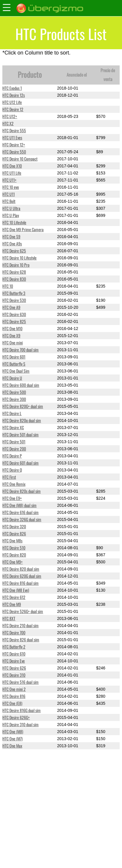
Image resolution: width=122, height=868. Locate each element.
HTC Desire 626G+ (16, 717)
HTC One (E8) (12, 703)
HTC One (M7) (13, 739)
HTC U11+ (9, 180)
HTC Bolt (9, 201)
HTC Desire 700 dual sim (20, 350)
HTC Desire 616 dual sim (20, 512)
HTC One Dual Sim (16, 371)
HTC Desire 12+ (14, 145)
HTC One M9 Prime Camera (23, 229)
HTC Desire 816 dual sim (20, 583)
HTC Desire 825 (14, 321)
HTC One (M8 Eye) (16, 590)
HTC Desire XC (13, 427)
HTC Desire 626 (14, 668)
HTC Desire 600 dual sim (21, 385)
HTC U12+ (10, 116)
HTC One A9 (11, 307)
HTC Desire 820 (14, 555)
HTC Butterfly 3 (14, 293)
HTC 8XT (9, 618)
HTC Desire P (12, 456)
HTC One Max (12, 746)
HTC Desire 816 (14, 696)
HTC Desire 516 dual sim (20, 682)
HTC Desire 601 (14, 357)
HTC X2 (8, 123)
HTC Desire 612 (14, 597)
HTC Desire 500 (14, 392)
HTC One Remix (14, 484)
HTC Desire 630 (14, 314)
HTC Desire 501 (14, 442)
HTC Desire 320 (14, 526)
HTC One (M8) (13, 731)
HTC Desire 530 (14, 300)
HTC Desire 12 (13, 109)
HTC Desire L (12, 413)
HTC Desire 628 (14, 272)
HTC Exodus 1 (12, 88)
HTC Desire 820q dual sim (22, 420)
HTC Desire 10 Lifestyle (19, 258)
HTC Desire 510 (14, 548)
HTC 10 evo (11, 187)
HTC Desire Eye (14, 661)
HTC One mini (13, 343)
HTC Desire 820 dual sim (21, 569)
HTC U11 (9, 194)
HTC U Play (11, 215)
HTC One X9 (11, 335)
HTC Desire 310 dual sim (20, 724)
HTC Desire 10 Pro (16, 265)
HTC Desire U (12, 378)
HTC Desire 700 (14, 632)
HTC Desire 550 (14, 152)
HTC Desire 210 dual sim (20, 625)
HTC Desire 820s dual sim (22, 491)
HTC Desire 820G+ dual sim (23, 406)
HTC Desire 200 (14, 449)
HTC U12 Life (12, 102)
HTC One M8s (12, 541)
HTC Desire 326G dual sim (22, 519)
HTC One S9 (11, 236)
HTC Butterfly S (14, 364)
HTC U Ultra (11, 208)
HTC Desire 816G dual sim (22, 710)
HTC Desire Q (12, 470)
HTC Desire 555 (14, 130)
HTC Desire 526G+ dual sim (23, 611)
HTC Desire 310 (14, 675)
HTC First (9, 477)
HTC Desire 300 (14, 399)
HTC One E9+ (12, 498)
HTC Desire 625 (14, 251)
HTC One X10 (12, 166)
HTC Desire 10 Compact (20, 159)
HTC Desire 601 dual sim (20, 463)
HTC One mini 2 (14, 689)
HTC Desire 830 (14, 279)
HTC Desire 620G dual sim (22, 576)
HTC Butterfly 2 (14, 647)
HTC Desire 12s (14, 95)
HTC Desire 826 (14, 533)
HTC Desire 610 (14, 654)
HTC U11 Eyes (12, 137)
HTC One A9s (12, 244)
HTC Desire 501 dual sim (20, 434)
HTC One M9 (12, 604)
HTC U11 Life (12, 173)
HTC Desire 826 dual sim (21, 640)
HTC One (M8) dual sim (19, 505)
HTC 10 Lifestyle (14, 222)
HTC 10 (8, 286)
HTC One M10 (12, 328)
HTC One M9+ (13, 562)
